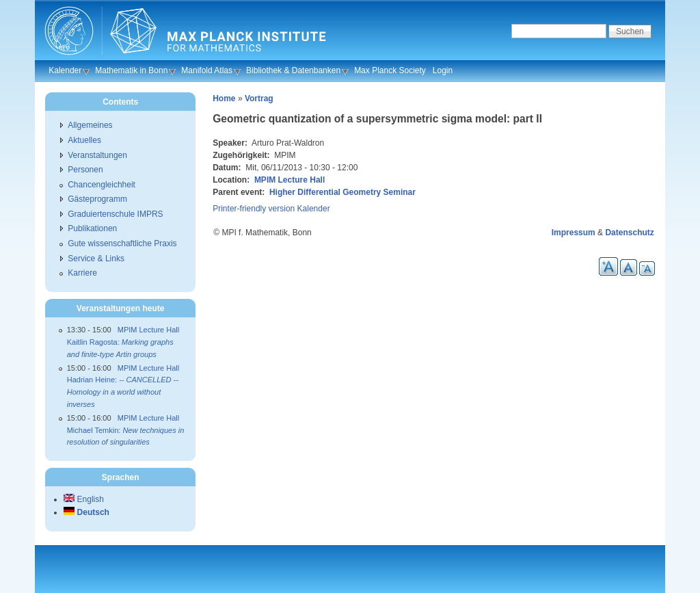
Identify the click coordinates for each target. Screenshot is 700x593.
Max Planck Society (390, 70)
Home (224, 98)
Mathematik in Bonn (131, 70)
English (84, 499)
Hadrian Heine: (123, 392)
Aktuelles (84, 140)
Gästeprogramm (97, 199)
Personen (85, 170)
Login (443, 70)
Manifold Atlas (207, 70)
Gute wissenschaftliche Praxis (122, 243)
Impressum (574, 233)
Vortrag (259, 98)
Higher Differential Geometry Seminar (342, 192)
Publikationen (92, 228)
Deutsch (86, 512)
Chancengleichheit (102, 185)
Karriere (82, 273)
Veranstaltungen (97, 155)
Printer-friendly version (254, 209)
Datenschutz (629, 233)
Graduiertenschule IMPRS (115, 214)
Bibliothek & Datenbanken (293, 70)
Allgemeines (90, 125)
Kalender (65, 70)
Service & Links (96, 259)
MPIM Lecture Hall (290, 180)
